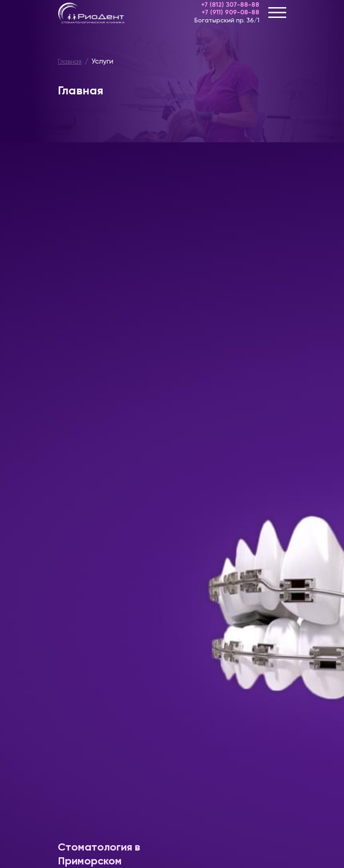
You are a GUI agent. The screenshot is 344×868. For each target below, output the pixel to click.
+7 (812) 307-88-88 (230, 5)
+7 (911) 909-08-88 (230, 13)
